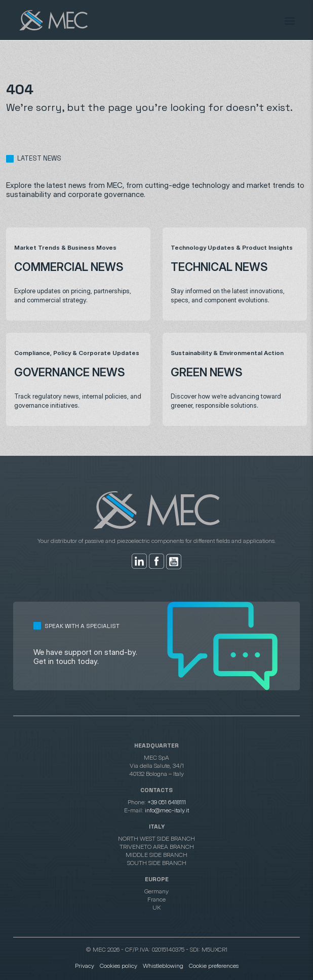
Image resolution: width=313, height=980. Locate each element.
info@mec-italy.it (167, 810)
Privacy (85, 966)
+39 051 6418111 (167, 802)
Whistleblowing (163, 966)
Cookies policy (119, 966)
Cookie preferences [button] (214, 966)
